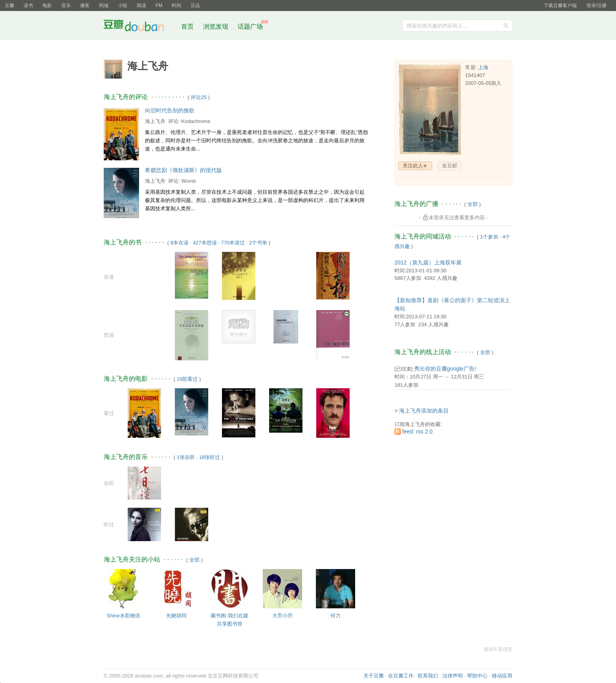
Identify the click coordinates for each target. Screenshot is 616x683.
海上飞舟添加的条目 (424, 411)
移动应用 (502, 676)
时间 (176, 6)
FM (159, 6)
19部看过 (187, 379)
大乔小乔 (282, 616)
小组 (123, 6)
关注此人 (413, 166)
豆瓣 (9, 6)
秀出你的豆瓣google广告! (445, 369)
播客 (85, 6)
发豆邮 (450, 166)
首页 (187, 27)
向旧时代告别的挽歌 (170, 110)
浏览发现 (216, 27)
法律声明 (453, 676)
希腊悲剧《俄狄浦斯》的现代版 (183, 170)
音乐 (66, 6)
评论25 (198, 97)
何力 (335, 616)
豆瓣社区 (140, 27)
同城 (104, 6)
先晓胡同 (176, 616)
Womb (188, 181)
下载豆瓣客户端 (560, 6)
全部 (194, 560)
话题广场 (250, 27)
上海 (483, 67)
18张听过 (210, 457)
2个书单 (258, 243)
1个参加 (489, 237)
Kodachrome (196, 121)
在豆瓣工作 (401, 676)
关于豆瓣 (374, 676)
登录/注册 (597, 6)
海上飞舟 (155, 121)
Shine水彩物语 (123, 616)
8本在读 (180, 243)
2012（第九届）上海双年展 (428, 263)
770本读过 (233, 243)
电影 (47, 6)
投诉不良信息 (498, 649)
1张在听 (186, 457)
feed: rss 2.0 (417, 431)
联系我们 (428, 676)
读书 (28, 6)
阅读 (141, 6)
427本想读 (205, 243)
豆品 (195, 6)
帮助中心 (477, 676)
